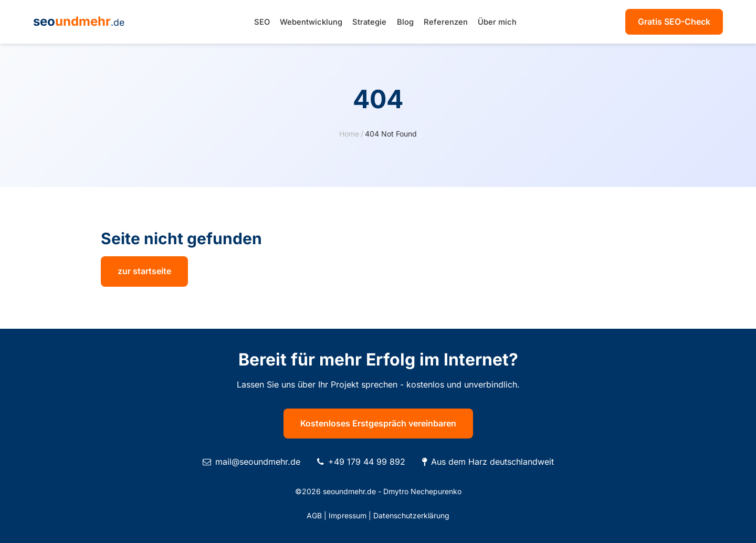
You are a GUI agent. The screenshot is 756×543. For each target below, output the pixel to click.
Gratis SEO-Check (674, 22)
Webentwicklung (311, 22)
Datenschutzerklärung (411, 515)
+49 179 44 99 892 (367, 462)
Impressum (348, 515)
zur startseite (144, 271)
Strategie (369, 22)
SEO (262, 22)
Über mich (497, 22)
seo (79, 21)
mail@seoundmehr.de (258, 462)
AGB (314, 515)
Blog (405, 22)
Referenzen (446, 22)
